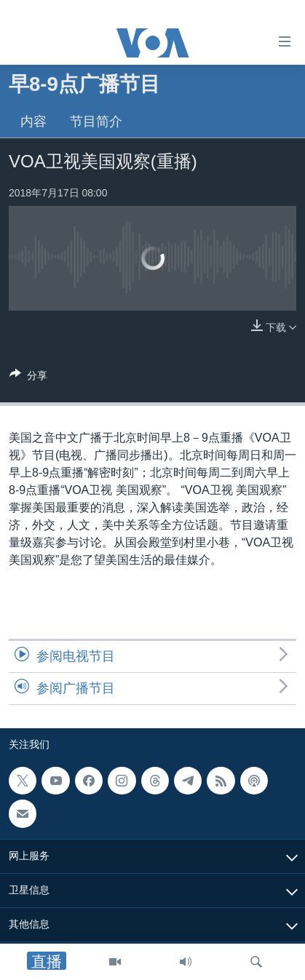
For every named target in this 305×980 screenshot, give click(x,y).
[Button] (28, 378)
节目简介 (96, 121)
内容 (33, 121)
